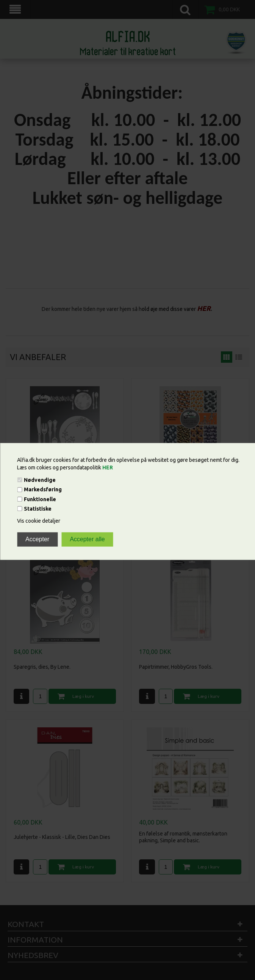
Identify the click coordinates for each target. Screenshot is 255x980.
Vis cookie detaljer (39, 521)
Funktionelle (40, 499)
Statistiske (38, 509)
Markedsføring (43, 490)
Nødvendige (40, 480)
